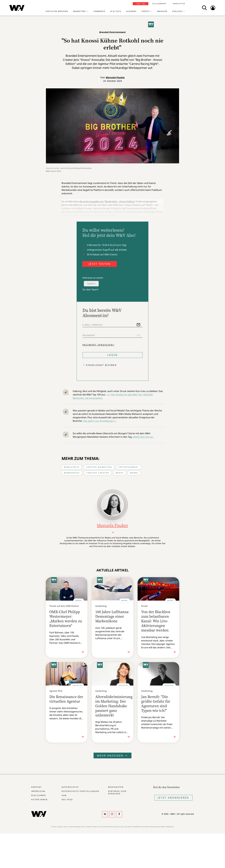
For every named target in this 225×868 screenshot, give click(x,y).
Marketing (79, 11)
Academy (131, 11)
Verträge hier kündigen (117, 792)
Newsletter (179, 4)
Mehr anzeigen (113, 755)
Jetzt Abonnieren (173, 798)
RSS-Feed (67, 800)
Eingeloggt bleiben (101, 365)
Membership (72, 473)
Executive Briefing (57, 11)
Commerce (99, 11)
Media (120, 473)
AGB (64, 795)
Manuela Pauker (115, 77)
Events (146, 11)
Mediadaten (116, 787)
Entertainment (129, 467)
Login (113, 355)
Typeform (91, 284)
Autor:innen (39, 800)
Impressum (38, 791)
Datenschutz (70, 787)
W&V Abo (141, 4)
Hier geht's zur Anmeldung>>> (100, 421)
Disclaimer (39, 795)
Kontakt (37, 787)
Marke (134, 473)
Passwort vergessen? (98, 345)
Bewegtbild (72, 467)
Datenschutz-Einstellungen (80, 791)
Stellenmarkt (159, 4)
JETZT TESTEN (100, 264)
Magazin (162, 11)
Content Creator (98, 473)
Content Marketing (99, 467)
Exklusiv (177, 11)
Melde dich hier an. (143, 437)
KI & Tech (116, 11)
